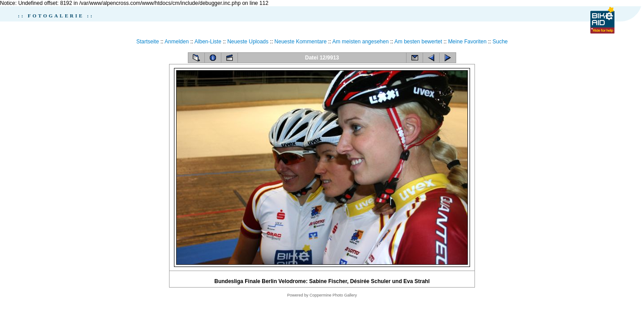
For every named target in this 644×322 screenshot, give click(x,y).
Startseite (148, 42)
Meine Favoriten (467, 42)
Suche (500, 42)
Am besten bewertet (418, 42)
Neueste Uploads (248, 42)
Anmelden (177, 42)
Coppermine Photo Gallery (333, 295)
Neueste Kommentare (301, 42)
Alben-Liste (208, 42)
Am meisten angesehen (360, 42)
